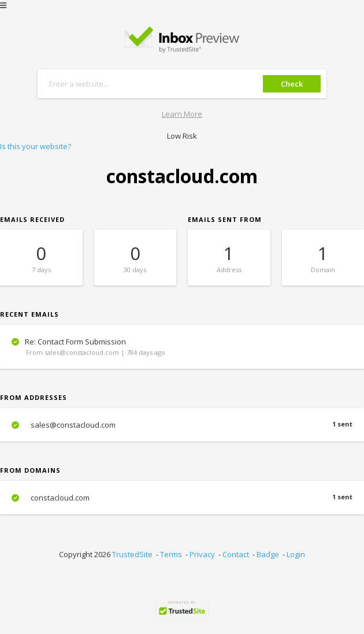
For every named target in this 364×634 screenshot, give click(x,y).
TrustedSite (132, 554)
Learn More (182, 114)
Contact (236, 554)
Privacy (202, 554)
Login (296, 554)
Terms (171, 554)
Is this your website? (36, 146)
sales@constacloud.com (182, 425)
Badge (268, 554)
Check (292, 84)
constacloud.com (182, 498)
